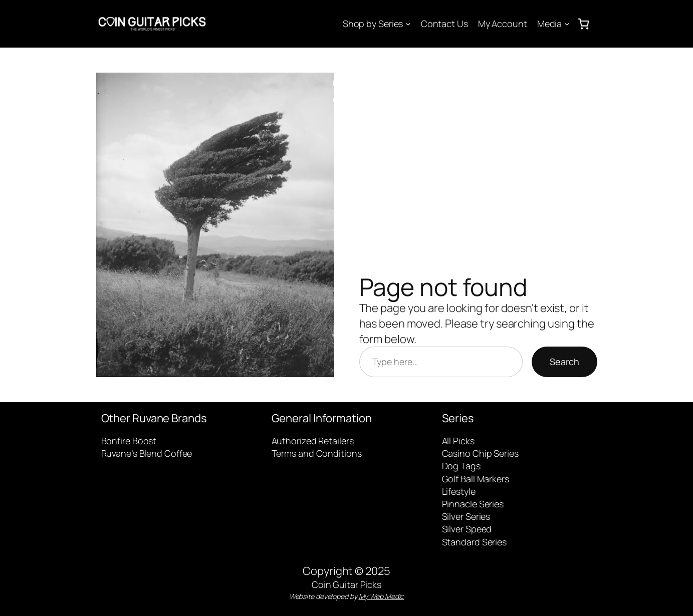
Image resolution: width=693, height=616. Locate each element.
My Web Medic (382, 596)
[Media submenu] (567, 24)
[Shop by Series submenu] (408, 24)
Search (564, 362)
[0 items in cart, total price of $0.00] (584, 24)
